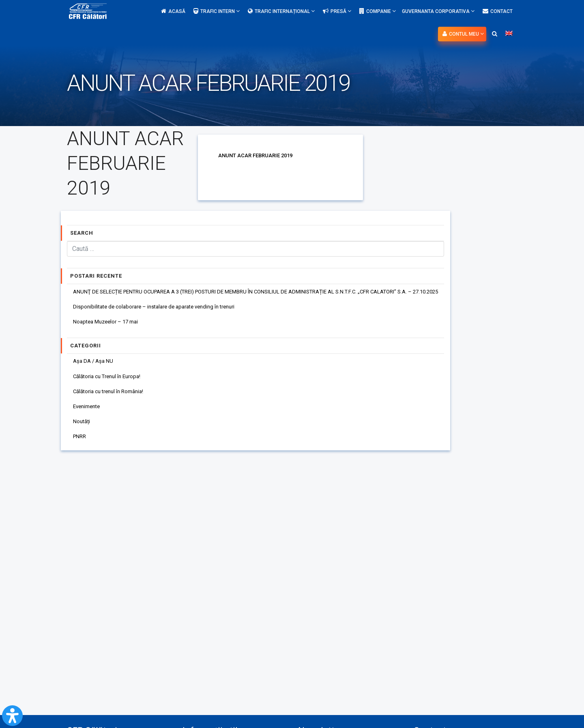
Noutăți (83, 430)
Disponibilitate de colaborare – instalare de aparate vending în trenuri (161, 308)
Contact (498, 11)
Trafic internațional (281, 11)
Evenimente (89, 413)
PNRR (81, 446)
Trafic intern (217, 11)
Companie (378, 11)
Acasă (173, 11)
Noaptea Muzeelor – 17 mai (109, 324)
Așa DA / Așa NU (95, 365)
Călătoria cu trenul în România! (112, 397)
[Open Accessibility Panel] (12, 716)
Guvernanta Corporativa (438, 11)
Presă (337, 11)
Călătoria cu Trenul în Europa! (111, 381)
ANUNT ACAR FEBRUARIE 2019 (258, 155)
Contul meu (463, 34)
